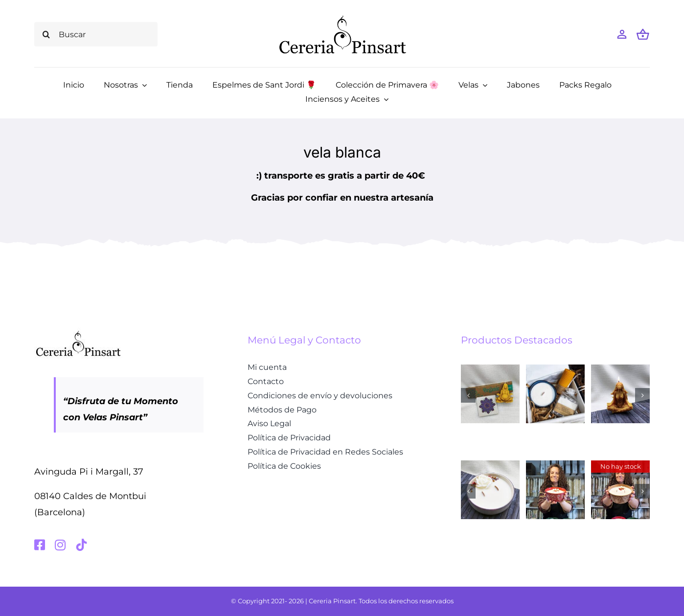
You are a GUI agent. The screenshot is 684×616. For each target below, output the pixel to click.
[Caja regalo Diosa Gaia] (490, 370)
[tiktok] (81, 545)
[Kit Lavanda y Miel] (555, 370)
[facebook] (40, 545)
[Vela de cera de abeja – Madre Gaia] (620, 370)
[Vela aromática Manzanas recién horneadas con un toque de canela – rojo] (555, 466)
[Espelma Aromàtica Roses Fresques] (490, 466)
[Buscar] (96, 34)
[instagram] (60, 545)
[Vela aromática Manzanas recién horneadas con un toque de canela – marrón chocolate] (620, 466)
